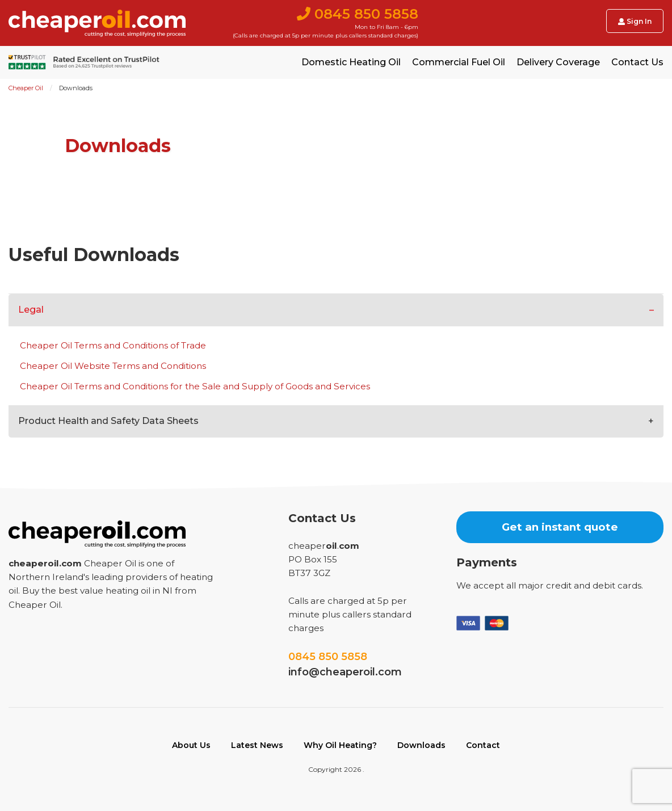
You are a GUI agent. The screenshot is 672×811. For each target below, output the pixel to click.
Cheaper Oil (26, 88)
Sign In (635, 21)
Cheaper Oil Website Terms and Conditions (113, 366)
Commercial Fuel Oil (459, 62)
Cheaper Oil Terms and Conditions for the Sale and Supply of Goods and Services (195, 386)
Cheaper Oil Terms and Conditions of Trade (113, 345)
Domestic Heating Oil (351, 62)
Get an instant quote (560, 527)
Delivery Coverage (558, 62)
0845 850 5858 (328, 657)
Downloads (421, 745)
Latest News (257, 745)
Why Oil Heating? (340, 745)
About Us (191, 745)
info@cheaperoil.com (345, 672)
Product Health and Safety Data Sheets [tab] (108, 421)
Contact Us (637, 62)
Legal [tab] (31, 310)
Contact (483, 745)
